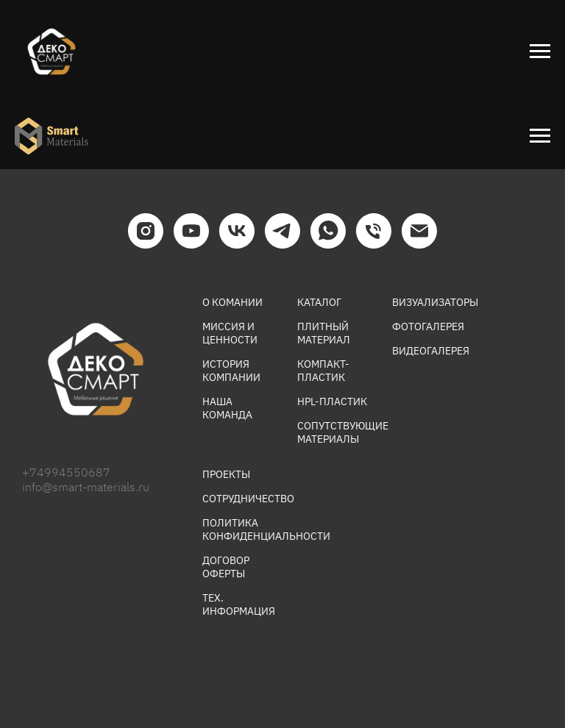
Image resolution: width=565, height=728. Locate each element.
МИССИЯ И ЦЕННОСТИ (230, 333)
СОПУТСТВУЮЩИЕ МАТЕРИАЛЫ (343, 432)
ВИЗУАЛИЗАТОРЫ (435, 302)
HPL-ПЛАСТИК (332, 402)
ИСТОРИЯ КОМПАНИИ (231, 371)
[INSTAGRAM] (146, 231)
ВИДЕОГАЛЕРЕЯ (431, 351)
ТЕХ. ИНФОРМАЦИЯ (239, 604)
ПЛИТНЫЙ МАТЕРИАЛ (324, 333)
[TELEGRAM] (282, 231)
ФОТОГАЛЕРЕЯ (428, 326)
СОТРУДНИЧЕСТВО (248, 499)
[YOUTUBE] (191, 231)
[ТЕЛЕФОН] (374, 231)
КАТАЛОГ (319, 302)
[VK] (237, 231)
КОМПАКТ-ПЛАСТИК (323, 371)
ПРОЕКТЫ (226, 474)
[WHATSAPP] (328, 231)
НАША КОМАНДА (227, 408)
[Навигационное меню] (540, 51)
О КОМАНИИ (232, 302)
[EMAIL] (419, 231)
